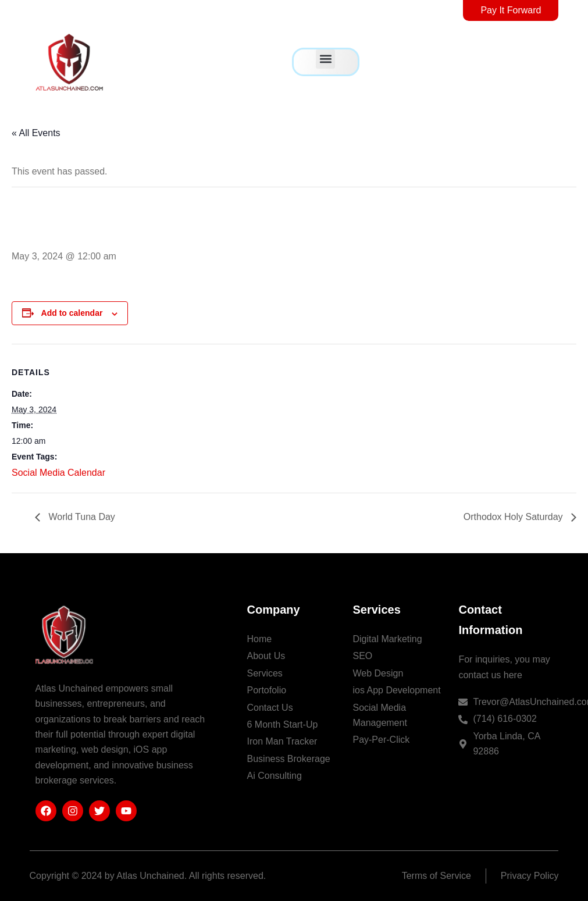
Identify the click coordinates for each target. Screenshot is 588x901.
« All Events (36, 133)
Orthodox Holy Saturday (514, 517)
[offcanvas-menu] (550, 62)
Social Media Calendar (58, 473)
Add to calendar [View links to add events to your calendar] (72, 313)
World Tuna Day (81, 517)
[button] (325, 59)
